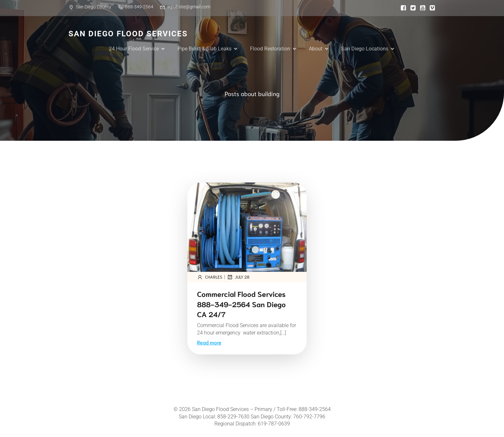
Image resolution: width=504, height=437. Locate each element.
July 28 (238, 277)
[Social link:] (402, 8)
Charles (210, 277)
